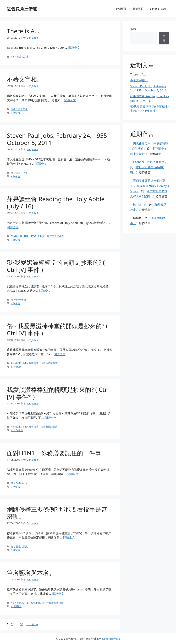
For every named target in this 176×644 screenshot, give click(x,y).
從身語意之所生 (19, 109)
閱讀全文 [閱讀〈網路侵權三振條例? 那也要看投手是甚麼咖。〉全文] (69, 537)
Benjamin (140, 204)
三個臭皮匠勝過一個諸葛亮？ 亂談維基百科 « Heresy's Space (149, 186)
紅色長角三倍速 (22, 9)
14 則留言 (16, 367)
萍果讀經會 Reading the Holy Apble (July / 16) (56, 203)
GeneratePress (111, 639)
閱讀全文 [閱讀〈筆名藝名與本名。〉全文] (58, 594)
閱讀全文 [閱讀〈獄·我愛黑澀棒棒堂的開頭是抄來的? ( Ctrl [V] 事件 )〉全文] (45, 291)
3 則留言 (15, 113)
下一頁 (32, 624)
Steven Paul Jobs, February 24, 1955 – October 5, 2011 (59, 139)
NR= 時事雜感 (18, 300)
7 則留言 (15, 303)
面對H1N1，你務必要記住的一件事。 (57, 453)
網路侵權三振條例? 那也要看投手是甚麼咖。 (57, 513)
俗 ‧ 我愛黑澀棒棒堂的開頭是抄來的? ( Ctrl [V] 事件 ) (57, 329)
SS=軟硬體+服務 (20, 236)
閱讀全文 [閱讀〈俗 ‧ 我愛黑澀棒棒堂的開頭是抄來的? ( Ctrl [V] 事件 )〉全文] (60, 354)
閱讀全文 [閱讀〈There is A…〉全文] (74, 48)
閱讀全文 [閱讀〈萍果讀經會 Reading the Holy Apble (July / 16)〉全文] (13, 227)
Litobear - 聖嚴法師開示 (149, 162)
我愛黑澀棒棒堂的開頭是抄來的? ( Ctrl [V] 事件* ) (58, 393)
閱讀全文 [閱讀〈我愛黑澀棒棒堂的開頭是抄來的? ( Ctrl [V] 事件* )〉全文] (51, 418)
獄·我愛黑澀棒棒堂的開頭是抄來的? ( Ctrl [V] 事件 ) (56, 266)
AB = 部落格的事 (20, 57)
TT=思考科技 (38, 236)
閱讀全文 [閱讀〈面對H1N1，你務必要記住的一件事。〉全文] (73, 474)
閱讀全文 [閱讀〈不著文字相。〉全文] (70, 100)
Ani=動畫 (16, 363)
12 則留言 (16, 606)
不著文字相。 (25, 79)
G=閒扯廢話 (38, 603)
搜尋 (133, 30)
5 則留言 (15, 240)
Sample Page (158, 9)
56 (21, 624)
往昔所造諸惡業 (56, 236)
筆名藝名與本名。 (31, 573)
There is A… (23, 31)
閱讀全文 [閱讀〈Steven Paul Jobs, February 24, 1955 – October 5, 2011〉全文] (41, 164)
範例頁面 (121, 9)
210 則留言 (17, 430)
